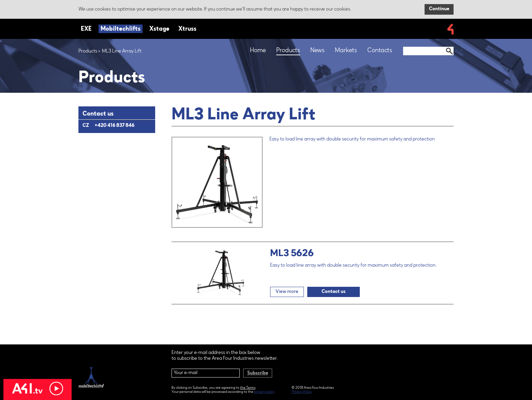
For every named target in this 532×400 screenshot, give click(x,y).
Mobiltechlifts (121, 29)
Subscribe (258, 373)
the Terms (248, 388)
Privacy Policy (302, 392)
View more (287, 292)
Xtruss (187, 29)
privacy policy (264, 392)
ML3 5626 (292, 254)
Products (88, 51)
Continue (439, 9)
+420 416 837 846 (114, 126)
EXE (86, 29)
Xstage (159, 29)
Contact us (334, 292)
